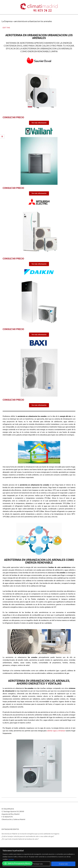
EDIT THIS (6, 28)
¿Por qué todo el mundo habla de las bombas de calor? (20, 839)
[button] (17, 863)
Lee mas (11, 859)
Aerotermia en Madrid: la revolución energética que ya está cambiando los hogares (30, 834)
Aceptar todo (63, 864)
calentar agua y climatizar (56, 731)
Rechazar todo (38, 864)
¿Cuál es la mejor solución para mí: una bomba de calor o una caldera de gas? (28, 836)
